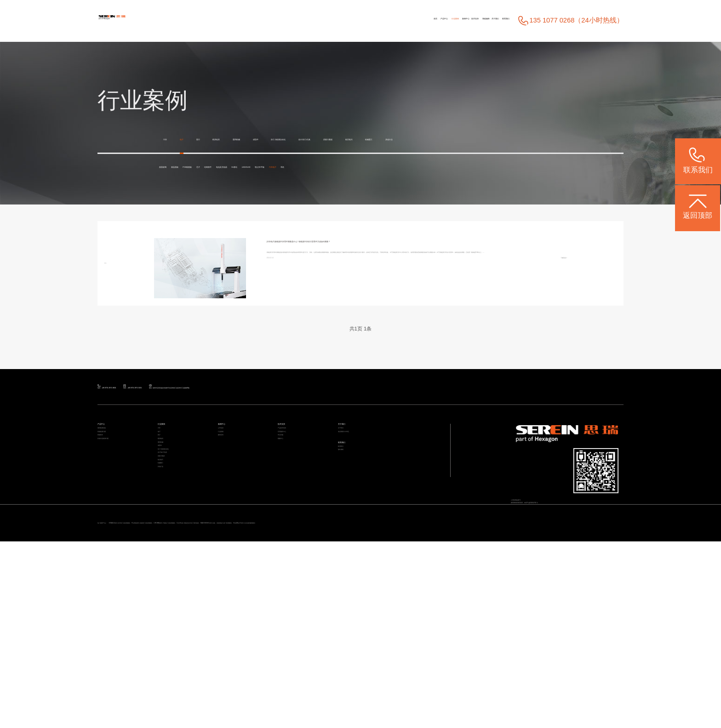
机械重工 (177, 157)
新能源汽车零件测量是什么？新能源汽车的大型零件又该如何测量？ (401, 268)
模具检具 (257, 139)
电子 (197, 139)
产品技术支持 (296, 503)
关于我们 (457, 21)
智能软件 (109, 530)
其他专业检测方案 (121, 544)
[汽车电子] (282, 268)
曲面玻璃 (177, 185)
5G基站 (424, 185)
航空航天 (544, 139)
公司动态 (230, 503)
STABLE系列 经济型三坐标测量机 (190, 693)
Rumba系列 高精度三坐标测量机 (284, 693)
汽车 (170, 139)
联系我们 (493, 21)
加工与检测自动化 (384, 139)
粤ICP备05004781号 (590, 585)
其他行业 (217, 157)
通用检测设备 (115, 503)
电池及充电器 (379, 185)
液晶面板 (217, 185)
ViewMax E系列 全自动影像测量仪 (185, 705)
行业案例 (313, 21)
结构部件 (332, 185)
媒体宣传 (230, 530)
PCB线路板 (261, 185)
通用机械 (297, 139)
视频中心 (290, 544)
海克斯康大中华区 (362, 517)
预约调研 (350, 566)
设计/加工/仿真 (447, 139)
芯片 (298, 185)
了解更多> (554, 341)
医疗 (223, 139)
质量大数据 (500, 139)
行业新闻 (230, 517)
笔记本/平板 (512, 185)
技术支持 (385, 21)
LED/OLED (465, 185)
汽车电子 (177, 192)
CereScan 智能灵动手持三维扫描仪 (476, 693)
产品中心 (277, 21)
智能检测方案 (115, 517)
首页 (247, 21)
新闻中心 (350, 21)
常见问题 (290, 530)
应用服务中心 (296, 517)
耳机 (211, 192)
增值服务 (422, 21)
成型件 (334, 139)
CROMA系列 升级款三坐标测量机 (378, 693)
